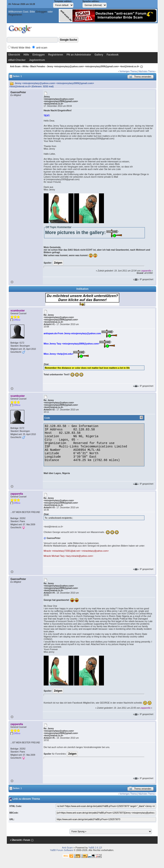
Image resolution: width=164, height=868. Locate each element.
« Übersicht (16, 840)
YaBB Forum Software (62, 850)
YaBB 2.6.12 (95, 848)
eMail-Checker (17, 60)
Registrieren (15, 15)
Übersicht (14, 55)
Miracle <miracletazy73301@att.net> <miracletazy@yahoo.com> (76, 551)
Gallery (99, 55)
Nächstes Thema (147, 71)
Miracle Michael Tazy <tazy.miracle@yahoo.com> (68, 556)
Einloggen (41, 12)
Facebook (112, 55)
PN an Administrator (79, 55)
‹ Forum (26, 840)
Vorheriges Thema (128, 71)
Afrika (25, 66)
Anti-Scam (15, 66)
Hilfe (26, 55)
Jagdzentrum (37, 60)
